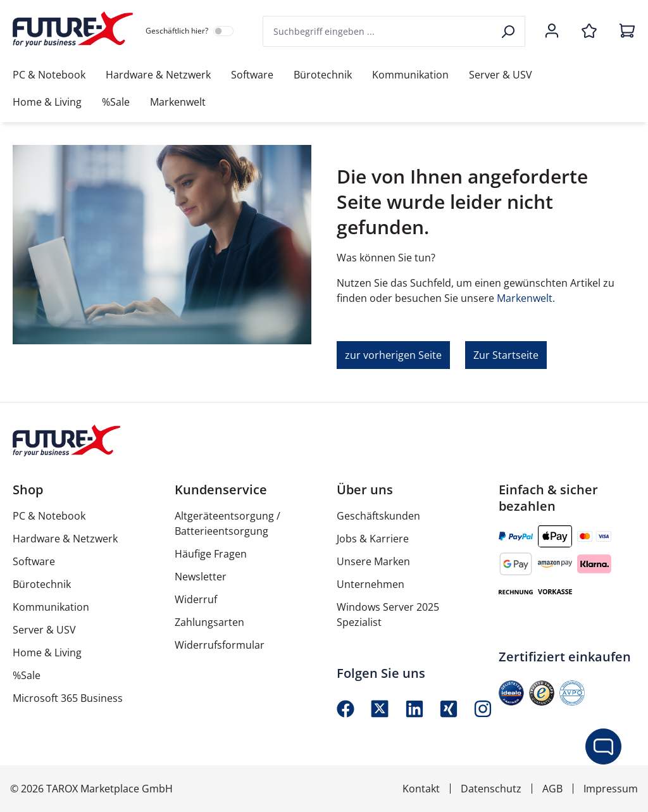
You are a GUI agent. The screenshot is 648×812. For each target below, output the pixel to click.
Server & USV (44, 630)
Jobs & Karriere (373, 539)
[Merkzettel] (589, 32)
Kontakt (421, 789)
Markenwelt (525, 298)
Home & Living (47, 653)
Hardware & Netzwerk (65, 539)
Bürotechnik (42, 584)
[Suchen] (509, 31)
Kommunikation (51, 607)
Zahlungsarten (209, 622)
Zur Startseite (506, 355)
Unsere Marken (373, 561)
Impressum (611, 789)
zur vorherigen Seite (393, 355)
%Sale (27, 675)
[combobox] (378, 31)
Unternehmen (371, 584)
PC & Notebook (49, 516)
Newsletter (201, 577)
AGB (552, 789)
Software (34, 561)
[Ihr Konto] (552, 32)
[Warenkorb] (623, 32)
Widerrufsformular (220, 645)
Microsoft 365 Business (68, 698)
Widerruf (196, 599)
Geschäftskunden (378, 516)
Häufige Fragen (211, 554)
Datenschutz (491, 789)
